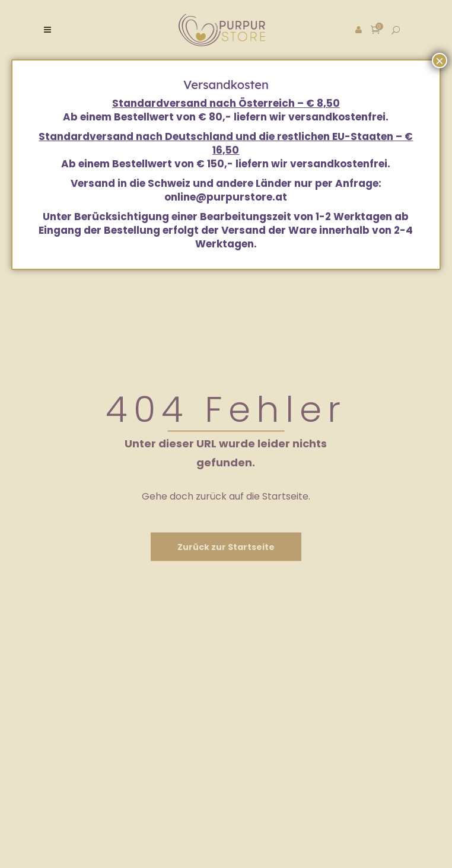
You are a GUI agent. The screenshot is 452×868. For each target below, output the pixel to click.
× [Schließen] (440, 61)
